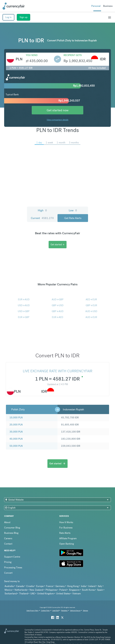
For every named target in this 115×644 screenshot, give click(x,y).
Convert (8, 573)
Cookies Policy (45, 611)
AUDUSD (91, 311)
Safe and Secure (75, 611)
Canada (20, 586)
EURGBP (24, 317)
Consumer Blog (12, 528)
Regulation (64, 611)
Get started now (58, 110)
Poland (63, 590)
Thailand (24, 594)
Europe (40, 586)
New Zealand (36, 590)
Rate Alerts (65, 533)
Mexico (8, 590)
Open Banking (67, 544)
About (7, 522)
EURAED (57, 317)
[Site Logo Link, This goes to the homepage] (14, 6)
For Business (66, 528)
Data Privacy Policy (33, 611)
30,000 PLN (16, 432)
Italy (100, 586)
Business (108, 6)
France (49, 586)
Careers (8, 538)
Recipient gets (73, 55)
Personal (96, 6)
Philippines (51, 590)
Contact (8, 544)
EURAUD (24, 299)
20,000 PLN (16, 425)
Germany (60, 586)
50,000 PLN (16, 446)
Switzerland (11, 594)
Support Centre (12, 557)
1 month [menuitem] (61, 143)
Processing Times (13, 568)
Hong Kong (73, 586)
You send (32, 55)
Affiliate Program (68, 538)
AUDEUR (91, 317)
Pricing (8, 562)
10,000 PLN (16, 418)
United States (63, 594)
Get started (58, 244)
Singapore (74, 590)
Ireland (92, 586)
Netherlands (21, 590)
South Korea (88, 590)
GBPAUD (58, 311)
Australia (9, 586)
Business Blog (11, 533)
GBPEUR (91, 305)
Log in (8, 17)
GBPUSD (58, 305)
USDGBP (24, 311)
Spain (100, 590)
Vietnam (77, 594)
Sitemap (85, 611)
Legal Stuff (56, 611)
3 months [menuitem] (74, 143)
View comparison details (57, 120)
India (83, 586)
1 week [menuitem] (49, 143)
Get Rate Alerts (73, 218)
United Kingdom (45, 594)
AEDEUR (91, 299)
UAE (33, 594)
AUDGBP (58, 299)
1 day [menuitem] (39, 143)
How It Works (66, 522)
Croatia (30, 586)
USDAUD (24, 305)
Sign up (23, 17)
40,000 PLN (16, 439)
